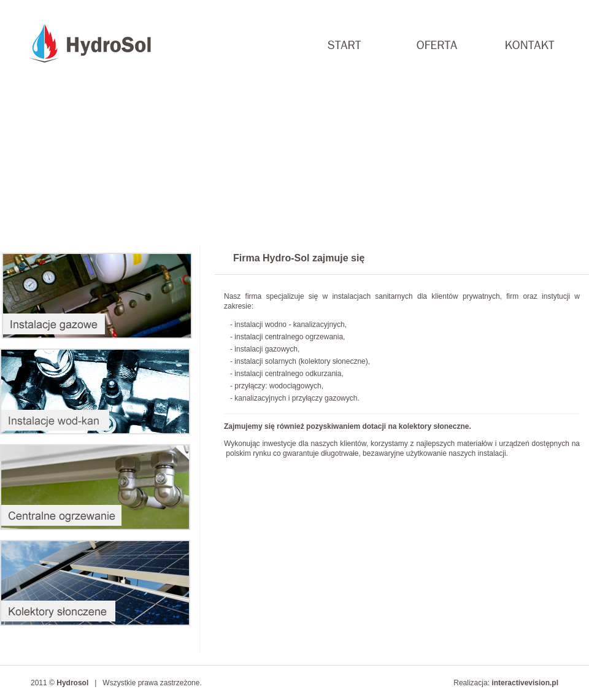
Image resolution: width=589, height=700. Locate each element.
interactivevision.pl (525, 683)
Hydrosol (72, 683)
